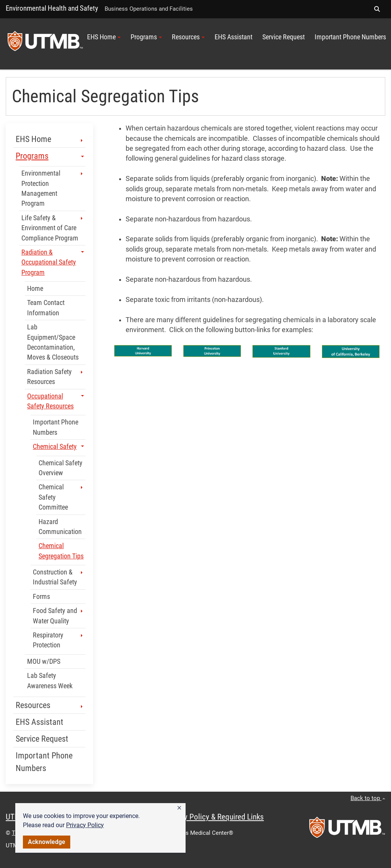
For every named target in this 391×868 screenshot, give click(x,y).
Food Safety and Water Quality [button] (58, 616)
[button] (179, 808)
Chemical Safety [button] (58, 447)
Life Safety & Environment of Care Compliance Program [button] (53, 228)
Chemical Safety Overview (61, 468)
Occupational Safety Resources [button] (56, 401)
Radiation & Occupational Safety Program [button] (53, 262)
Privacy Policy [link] (85, 825)
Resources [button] (188, 37)
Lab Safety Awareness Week (50, 681)
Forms (41, 597)
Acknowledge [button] (47, 842)
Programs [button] (146, 37)
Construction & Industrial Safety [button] (58, 577)
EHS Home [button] (104, 37)
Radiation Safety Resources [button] (56, 377)
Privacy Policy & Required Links (214, 817)
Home (35, 289)
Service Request (284, 37)
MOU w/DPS (44, 661)
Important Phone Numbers (350, 37)
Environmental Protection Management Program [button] (53, 188)
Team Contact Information (46, 308)
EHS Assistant (233, 37)
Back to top (368, 798)
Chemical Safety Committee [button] (61, 497)
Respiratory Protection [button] (58, 640)
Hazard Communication (60, 527)
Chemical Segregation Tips (61, 551)
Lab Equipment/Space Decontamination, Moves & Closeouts (53, 342)
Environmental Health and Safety (52, 8)
